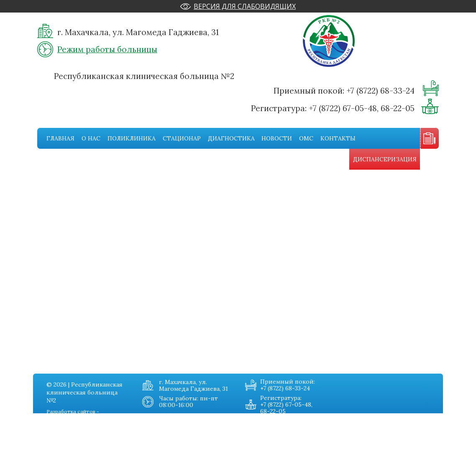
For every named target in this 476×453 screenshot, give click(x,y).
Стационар (182, 138)
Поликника (55, 430)
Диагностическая (63, 447)
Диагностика (231, 138)
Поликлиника (132, 138)
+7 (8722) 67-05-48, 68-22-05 (362, 108)
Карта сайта (114, 447)
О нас (91, 138)
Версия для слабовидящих (245, 6)
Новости (277, 138)
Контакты (338, 138)
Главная (60, 138)
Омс (306, 138)
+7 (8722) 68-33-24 (380, 91)
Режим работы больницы (107, 49)
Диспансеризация (385, 159)
